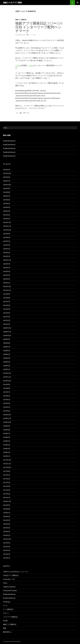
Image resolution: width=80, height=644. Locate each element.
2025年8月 (7, 177)
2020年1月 (7, 369)
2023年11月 (7, 226)
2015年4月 (7, 547)
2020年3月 (7, 362)
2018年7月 (7, 433)
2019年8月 (7, 388)
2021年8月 (7, 298)
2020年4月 (7, 358)
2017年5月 (7, 482)
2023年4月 (7, 245)
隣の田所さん (7, 632)
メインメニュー (77, 3)
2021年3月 (7, 317)
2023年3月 (7, 249)
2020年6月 (7, 351)
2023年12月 (7, 222)
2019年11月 (7, 377)
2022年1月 (7, 283)
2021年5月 (7, 309)
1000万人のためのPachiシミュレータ (15, 572)
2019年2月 (7, 411)
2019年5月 (7, 400)
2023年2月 (7, 253)
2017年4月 (7, 486)
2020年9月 (7, 339)
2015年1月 (7, 558)
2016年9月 (7, 505)
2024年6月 (7, 200)
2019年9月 (7, 384)
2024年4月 (7, 207)
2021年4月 (7, 313)
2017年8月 (7, 471)
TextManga (7, 602)
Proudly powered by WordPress (12, 641)
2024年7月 (7, 196)
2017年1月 (7, 498)
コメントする (32, 35)
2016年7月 (7, 513)
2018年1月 (7, 456)
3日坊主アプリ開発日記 (11, 575)
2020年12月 (7, 328)
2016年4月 (7, 524)
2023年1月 (7, 256)
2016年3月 (7, 528)
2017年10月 (7, 467)
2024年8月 (7, 192)
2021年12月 (7, 286)
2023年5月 (7, 241)
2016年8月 (7, 509)
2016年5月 (7, 520)
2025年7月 (7, 181)
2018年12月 (7, 415)
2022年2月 (7, 279)
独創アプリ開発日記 (21, 20)
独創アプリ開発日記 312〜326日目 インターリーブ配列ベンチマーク (39, 27)
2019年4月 (7, 403)
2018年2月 (7, 452)
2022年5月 (7, 275)
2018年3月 (7, 449)
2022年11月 (7, 260)
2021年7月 (7, 302)
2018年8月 (7, 430)
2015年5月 (7, 543)
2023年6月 (7, 237)
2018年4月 (7, 445)
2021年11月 (7, 290)
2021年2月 (7, 320)
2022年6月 (7, 271)
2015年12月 (7, 539)
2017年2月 (7, 494)
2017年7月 (7, 475)
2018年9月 (7, 426)
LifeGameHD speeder (10, 590)
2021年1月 (7, 324)
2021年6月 (7, 305)
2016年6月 (7, 516)
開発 (5, 628)
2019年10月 (7, 381)
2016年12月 (7, 501)
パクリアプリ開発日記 (10, 617)
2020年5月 (7, 354)
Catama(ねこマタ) (9, 579)
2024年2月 (7, 215)
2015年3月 (7, 550)
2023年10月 (7, 230)
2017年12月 (7, 460)
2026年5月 (7, 170)
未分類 (5, 621)
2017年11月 (7, 464)
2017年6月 (7, 479)
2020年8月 (7, 343)
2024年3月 (7, 211)
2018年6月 (7, 437)
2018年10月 (7, 422)
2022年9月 (7, 264)
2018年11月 (7, 418)
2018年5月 (7, 441)
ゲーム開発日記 (8, 609)
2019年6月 (7, 396)
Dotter (5, 583)
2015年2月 (7, 554)
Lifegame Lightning (9, 587)
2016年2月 (7, 531)
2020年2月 (7, 366)
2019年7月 (7, 392)
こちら (18, 65)
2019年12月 (7, 373)
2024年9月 (7, 188)
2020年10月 (7, 335)
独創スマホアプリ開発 (12, 3)
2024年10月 (7, 185)
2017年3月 (7, 490)
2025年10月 (7, 173)
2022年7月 (7, 268)
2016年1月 (7, 535)
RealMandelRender (9, 598)
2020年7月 (7, 347)
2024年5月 (7, 204)
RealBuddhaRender (9, 141)
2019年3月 (7, 407)
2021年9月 (7, 294)
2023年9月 (7, 234)
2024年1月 (7, 219)
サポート (6, 613)
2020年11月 (7, 332)
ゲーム (5, 606)
